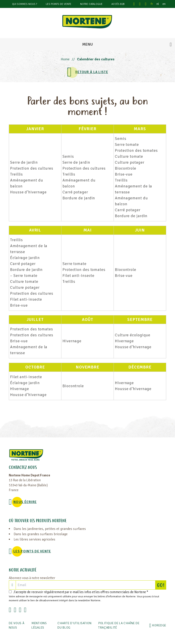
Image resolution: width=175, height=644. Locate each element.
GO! (162, 585)
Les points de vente (59, 4)
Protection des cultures (32, 168)
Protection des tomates (136, 150)
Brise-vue (124, 174)
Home (65, 59)
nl (158, 4)
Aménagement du (27, 180)
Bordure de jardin (79, 198)
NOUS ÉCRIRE (25, 502)
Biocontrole (126, 168)
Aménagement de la (134, 186)
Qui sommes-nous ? (25, 4)
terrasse (122, 192)
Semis (68, 156)
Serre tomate (127, 144)
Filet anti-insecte (26, 299)
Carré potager (75, 192)
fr (152, 4)
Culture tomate (129, 156)
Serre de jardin (24, 162)
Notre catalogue (91, 4)
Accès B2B (118, 4)
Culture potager (130, 162)
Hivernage (72, 341)
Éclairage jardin (25, 258)
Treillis (17, 174)
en (164, 4)
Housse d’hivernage (28, 192)
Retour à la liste (92, 72)
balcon (16, 186)
